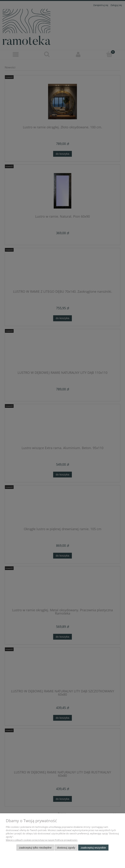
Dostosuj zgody (66, 848)
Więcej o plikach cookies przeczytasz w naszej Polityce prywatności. (42, 840)
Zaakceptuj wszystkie (93, 848)
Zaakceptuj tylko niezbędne (35, 848)
